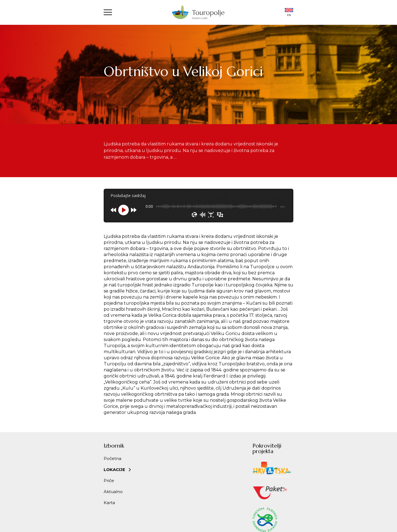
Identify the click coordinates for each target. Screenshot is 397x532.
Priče (109, 481)
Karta (109, 503)
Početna (112, 458)
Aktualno (113, 492)
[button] (108, 12)
